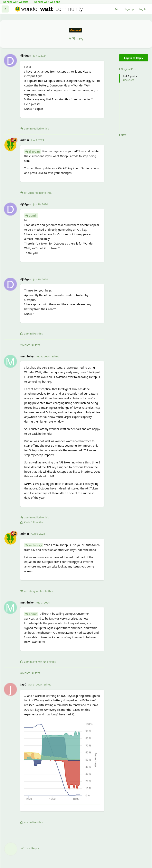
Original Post (128, 69)
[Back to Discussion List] (5, 9)
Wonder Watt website (16, 2)
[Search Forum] (117, 9)
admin (33, 215)
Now (123, 135)
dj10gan (34, 152)
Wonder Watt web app (47, 2)
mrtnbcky (35, 545)
